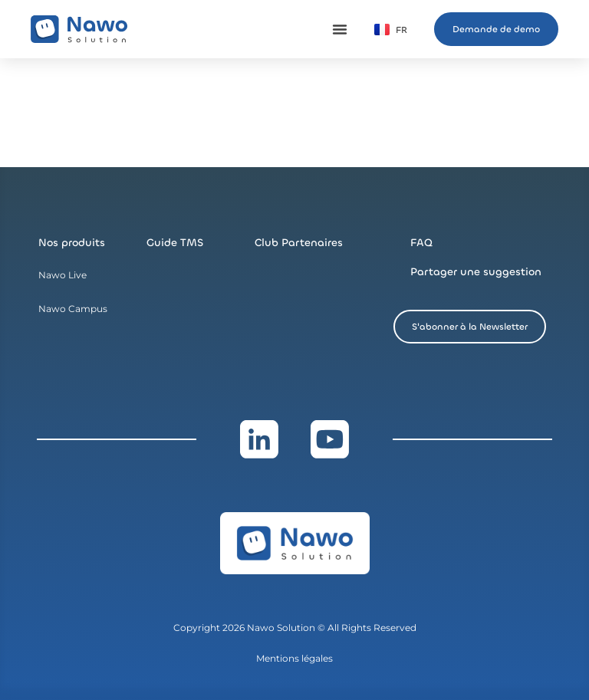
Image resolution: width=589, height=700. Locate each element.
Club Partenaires (299, 243)
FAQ (421, 243)
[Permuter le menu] (340, 29)
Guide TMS (175, 243)
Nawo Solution (282, 628)
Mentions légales (294, 658)
